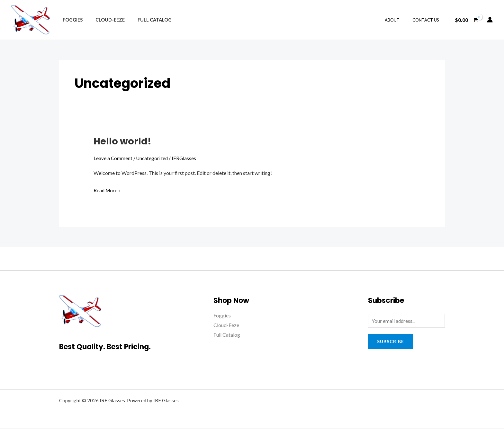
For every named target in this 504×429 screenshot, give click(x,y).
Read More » (108, 189)
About (399, 20)
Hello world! (123, 141)
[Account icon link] (490, 20)
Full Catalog (146, 20)
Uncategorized (153, 158)
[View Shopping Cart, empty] (466, 20)
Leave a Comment (113, 158)
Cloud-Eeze (105, 20)
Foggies (71, 20)
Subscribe (391, 342)
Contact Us (428, 20)
